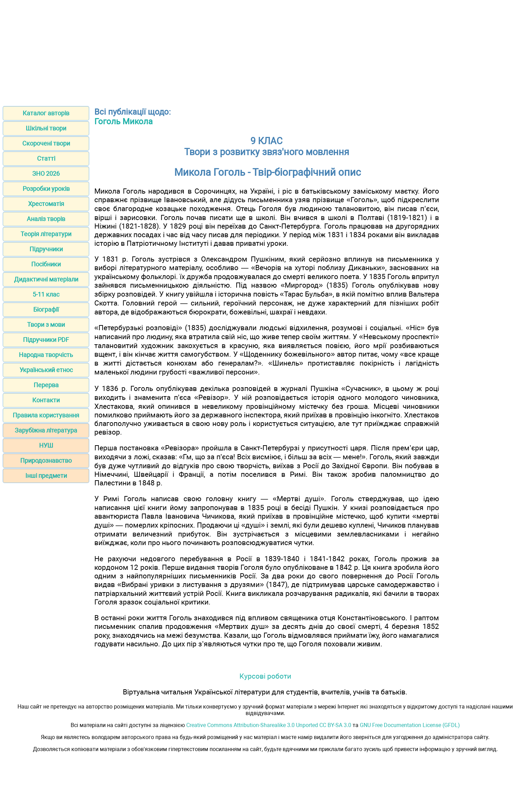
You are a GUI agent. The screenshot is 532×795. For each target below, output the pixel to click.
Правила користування (46, 415)
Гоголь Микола (123, 122)
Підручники (46, 249)
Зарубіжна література (46, 430)
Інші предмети (46, 476)
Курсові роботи (265, 676)
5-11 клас (46, 294)
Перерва (46, 385)
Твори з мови (46, 325)
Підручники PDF (46, 340)
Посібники (46, 264)
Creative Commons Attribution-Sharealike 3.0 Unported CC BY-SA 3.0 (269, 725)
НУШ (46, 445)
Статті (46, 158)
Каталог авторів (46, 113)
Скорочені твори (46, 143)
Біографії (46, 309)
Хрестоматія (46, 204)
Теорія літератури (46, 234)
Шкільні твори (46, 128)
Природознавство (46, 460)
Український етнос (46, 370)
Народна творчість (46, 355)
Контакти (46, 400)
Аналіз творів (46, 219)
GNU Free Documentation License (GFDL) (410, 725)
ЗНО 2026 (46, 174)
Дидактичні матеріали (46, 279)
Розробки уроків (46, 189)
